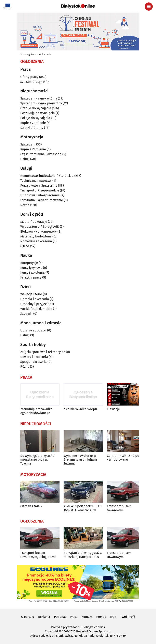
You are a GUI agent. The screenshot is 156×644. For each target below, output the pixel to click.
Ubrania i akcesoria (35, 299)
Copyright (51, 631)
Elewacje (113, 409)
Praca (74, 617)
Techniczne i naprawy (36, 181)
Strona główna (28, 55)
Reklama (44, 617)
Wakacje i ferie (31, 294)
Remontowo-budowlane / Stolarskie (47, 176)
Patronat (60, 617)
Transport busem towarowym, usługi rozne (38, 555)
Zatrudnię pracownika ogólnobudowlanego (36, 411)
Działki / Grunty (32, 128)
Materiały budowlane (36, 236)
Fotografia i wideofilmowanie (42, 200)
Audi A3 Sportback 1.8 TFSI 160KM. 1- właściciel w (83, 508)
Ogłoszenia (45, 55)
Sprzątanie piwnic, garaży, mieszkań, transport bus (83, 555)
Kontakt (87, 617)
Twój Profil (128, 617)
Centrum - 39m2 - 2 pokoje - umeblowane (126, 458)
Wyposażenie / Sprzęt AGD (40, 227)
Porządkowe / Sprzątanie (39, 185)
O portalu (28, 617)
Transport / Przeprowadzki (40, 190)
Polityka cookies (94, 627)
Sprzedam (28, 144)
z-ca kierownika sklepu (80, 409)
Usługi (25, 159)
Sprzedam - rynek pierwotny (41, 103)
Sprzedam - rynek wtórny (39, 98)
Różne (25, 205)
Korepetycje (29, 263)
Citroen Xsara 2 (31, 506)
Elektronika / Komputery (38, 231)
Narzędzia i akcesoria (36, 241)
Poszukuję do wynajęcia (38, 113)
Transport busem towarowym (119, 508)
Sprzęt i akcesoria (34, 362)
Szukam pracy (30, 82)
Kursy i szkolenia (32, 273)
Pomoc (101, 617)
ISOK (113, 617)
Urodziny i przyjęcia (35, 304)
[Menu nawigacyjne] (149, 7)
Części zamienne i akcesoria (41, 154)
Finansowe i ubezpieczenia (40, 195)
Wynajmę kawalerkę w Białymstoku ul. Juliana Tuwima (81, 460)
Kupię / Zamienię (33, 123)
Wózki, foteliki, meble (36, 309)
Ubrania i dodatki (33, 330)
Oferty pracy (29, 77)
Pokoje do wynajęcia (35, 118)
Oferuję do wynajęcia (36, 108)
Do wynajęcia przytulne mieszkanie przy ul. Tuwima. (37, 460)
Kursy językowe (31, 268)
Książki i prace (31, 277)
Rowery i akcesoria (34, 357)
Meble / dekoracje (34, 222)
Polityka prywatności (65, 627)
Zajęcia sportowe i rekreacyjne (43, 352)
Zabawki (26, 314)
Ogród (25, 246)
